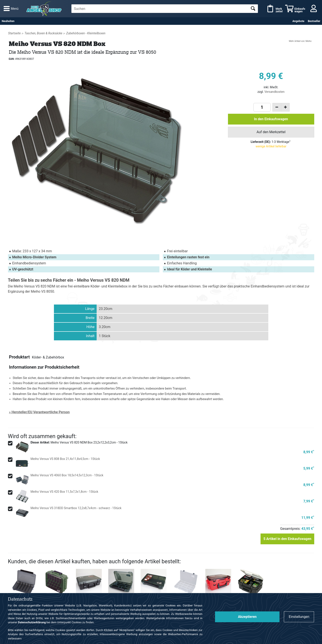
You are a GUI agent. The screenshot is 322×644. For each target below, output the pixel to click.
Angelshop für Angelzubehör (45, 9)
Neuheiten (8, 21)
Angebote (298, 21)
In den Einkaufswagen (271, 119)
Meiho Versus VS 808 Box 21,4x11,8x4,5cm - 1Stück (65, 459)
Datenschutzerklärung (32, 622)
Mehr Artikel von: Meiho (300, 41)
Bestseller (314, 21)
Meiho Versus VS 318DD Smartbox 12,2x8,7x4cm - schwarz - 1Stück (76, 508)
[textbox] (165, 9)
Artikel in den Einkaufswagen (287, 539)
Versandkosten (274, 92)
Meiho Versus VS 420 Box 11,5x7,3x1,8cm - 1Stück (64, 492)
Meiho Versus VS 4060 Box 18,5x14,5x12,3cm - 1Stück (67, 475)
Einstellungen (299, 617)
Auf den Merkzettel (271, 132)
